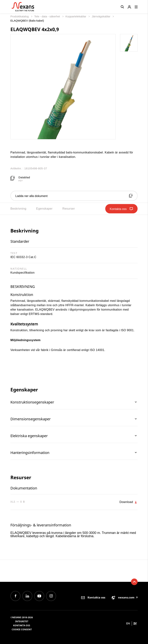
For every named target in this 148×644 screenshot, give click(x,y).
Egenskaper (44, 209)
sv (135, 623)
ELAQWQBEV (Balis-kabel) (27, 21)
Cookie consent (22, 629)
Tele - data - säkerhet (47, 16)
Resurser (69, 209)
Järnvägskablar (101, 16)
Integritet (22, 621)
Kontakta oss (22, 625)
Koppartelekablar (76, 16)
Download (129, 502)
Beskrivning (18, 209)
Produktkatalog (20, 16)
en (128, 623)
